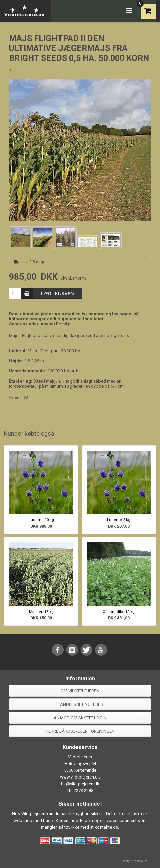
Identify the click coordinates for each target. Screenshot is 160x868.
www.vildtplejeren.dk (80, 777)
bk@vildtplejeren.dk (80, 784)
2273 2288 (84, 790)
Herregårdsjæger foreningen (80, 731)
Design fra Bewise (135, 861)
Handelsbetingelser (80, 704)
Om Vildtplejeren (80, 691)
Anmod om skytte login (80, 718)
